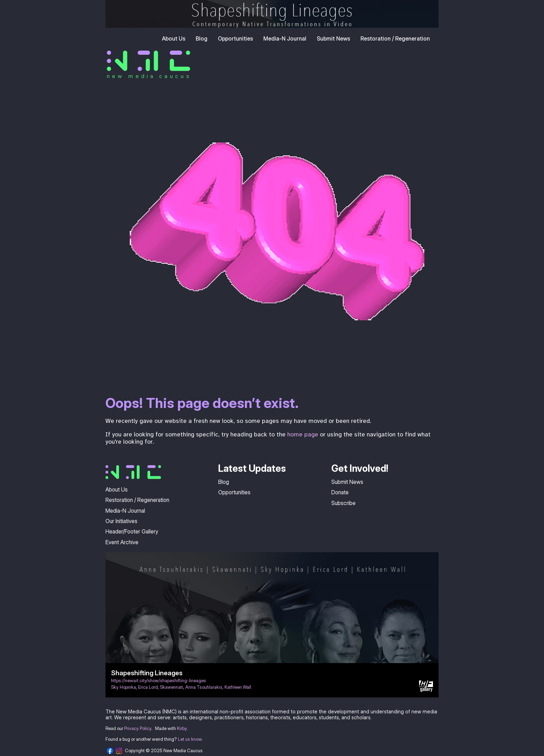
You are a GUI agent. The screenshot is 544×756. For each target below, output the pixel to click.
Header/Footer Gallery (132, 531)
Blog (202, 38)
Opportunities (235, 38)
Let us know (190, 739)
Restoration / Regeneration (395, 38)
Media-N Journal (285, 38)
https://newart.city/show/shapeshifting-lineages (159, 681)
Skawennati (172, 687)
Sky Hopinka (124, 687)
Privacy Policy (138, 728)
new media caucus (149, 76)
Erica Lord (148, 687)
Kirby (182, 728)
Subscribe (343, 503)
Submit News (333, 38)
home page (303, 434)
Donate (340, 492)
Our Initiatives (121, 521)
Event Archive (122, 542)
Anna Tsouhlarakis (204, 687)
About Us (174, 38)
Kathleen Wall (238, 687)
